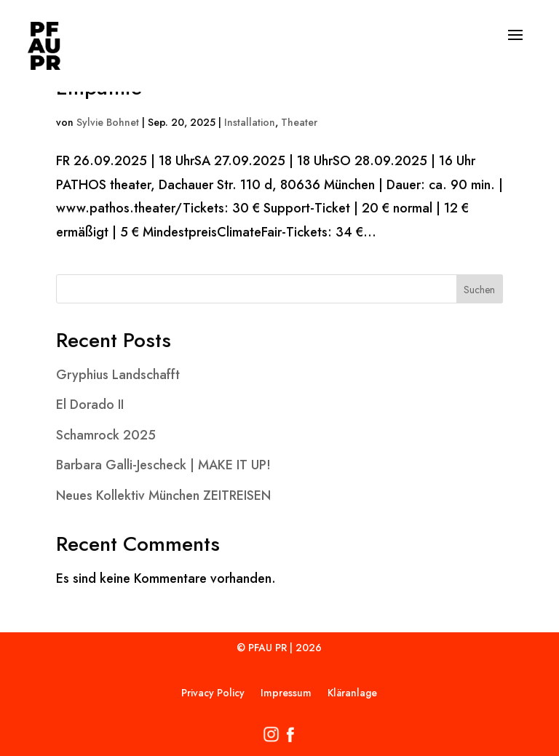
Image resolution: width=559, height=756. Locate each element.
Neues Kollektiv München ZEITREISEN (163, 496)
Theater (299, 122)
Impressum (286, 694)
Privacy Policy (213, 694)
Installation (250, 122)
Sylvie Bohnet (108, 122)
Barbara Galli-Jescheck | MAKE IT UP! (163, 465)
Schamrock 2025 (106, 435)
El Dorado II (90, 405)
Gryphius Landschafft (118, 375)
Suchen (479, 290)
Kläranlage (352, 694)
